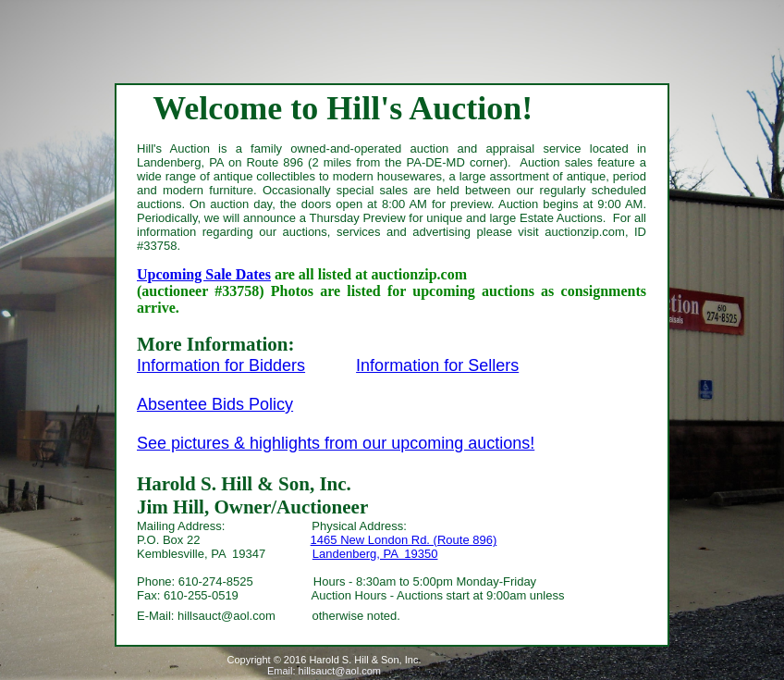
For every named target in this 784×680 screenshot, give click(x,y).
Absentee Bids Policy (215, 404)
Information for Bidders (221, 365)
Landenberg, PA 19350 (375, 554)
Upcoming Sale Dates (204, 274)
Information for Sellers (437, 365)
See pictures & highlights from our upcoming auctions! (336, 443)
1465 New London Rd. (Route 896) (404, 540)
